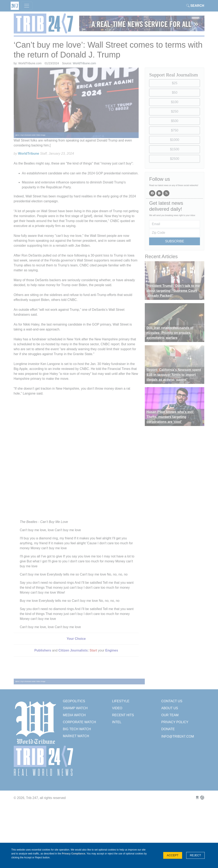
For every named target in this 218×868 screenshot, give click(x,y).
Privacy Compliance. (74, 854)
